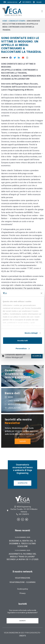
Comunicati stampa (17, 21)
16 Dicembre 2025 (22, 537)
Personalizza (23, 348)
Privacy (22, 593)
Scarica (37, 356)
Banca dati (12, 393)
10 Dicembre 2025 (22, 550)
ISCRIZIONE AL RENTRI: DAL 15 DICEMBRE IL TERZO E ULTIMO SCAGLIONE (23, 544)
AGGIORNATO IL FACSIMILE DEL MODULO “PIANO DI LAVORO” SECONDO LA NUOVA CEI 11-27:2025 (22, 557)
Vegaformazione (23, 578)
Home (5, 21)
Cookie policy (23, 589)
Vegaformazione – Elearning (22, 582)
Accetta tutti (22, 341)
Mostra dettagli (31, 333)
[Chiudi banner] (41, 293)
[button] (5, 58)
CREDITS (23, 636)
